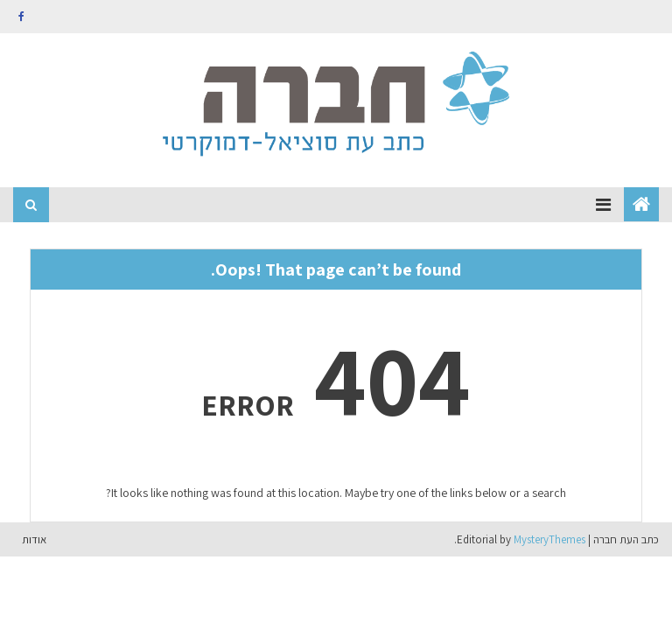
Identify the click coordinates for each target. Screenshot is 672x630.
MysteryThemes (549, 539)
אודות (34, 539)
